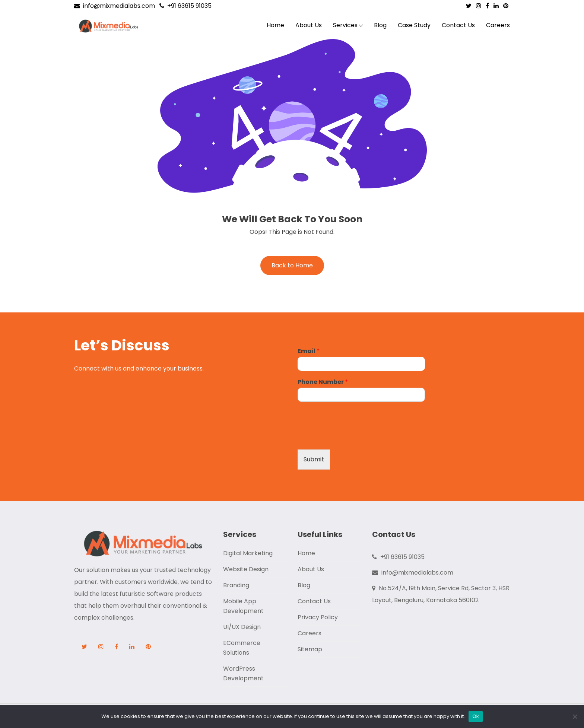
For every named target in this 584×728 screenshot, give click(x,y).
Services (345, 25)
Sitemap (310, 649)
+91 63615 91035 (185, 6)
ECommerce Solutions (242, 648)
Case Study (414, 25)
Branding (236, 585)
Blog (380, 25)
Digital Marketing (248, 553)
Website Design (246, 569)
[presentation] (354, 437)
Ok (475, 716)
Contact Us (458, 25)
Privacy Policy (318, 617)
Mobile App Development (243, 606)
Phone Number (323, 382)
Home (275, 25)
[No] (575, 716)
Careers (498, 25)
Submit (314, 459)
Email (309, 351)
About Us (309, 25)
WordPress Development (243, 673)
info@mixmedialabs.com (115, 6)
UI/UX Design (242, 627)
